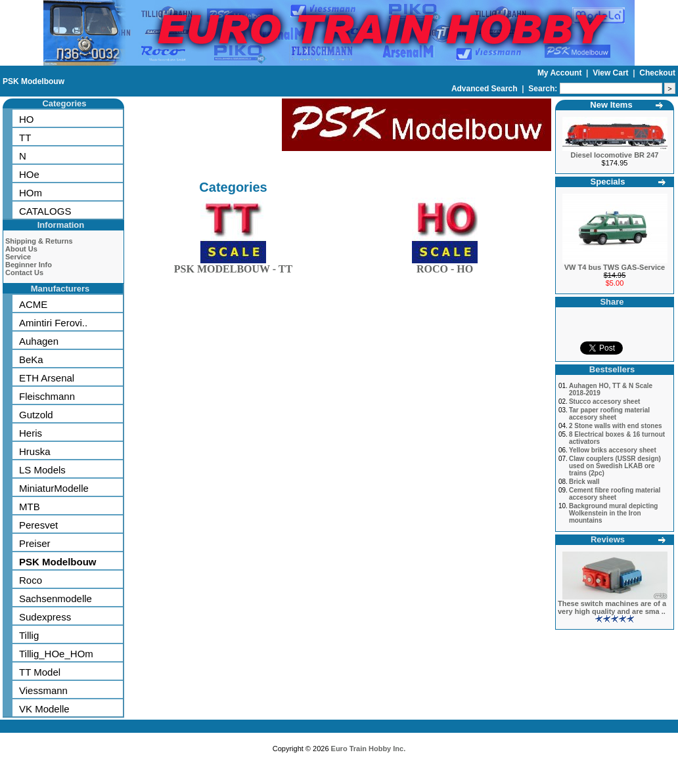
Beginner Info (29, 265)
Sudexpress (45, 617)
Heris (31, 433)
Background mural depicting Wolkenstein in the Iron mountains (614, 513)
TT (25, 138)
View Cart (612, 73)
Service (18, 257)
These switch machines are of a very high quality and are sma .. (612, 607)
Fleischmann (47, 396)
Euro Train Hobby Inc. (369, 749)
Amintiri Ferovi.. (53, 323)
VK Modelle (44, 709)
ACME (33, 304)
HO (27, 119)
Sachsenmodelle (56, 599)
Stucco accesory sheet (604, 402)
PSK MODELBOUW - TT (233, 266)
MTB (30, 507)
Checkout (657, 73)
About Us (21, 249)
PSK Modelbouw (34, 81)
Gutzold (36, 415)
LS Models (42, 470)
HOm (31, 193)
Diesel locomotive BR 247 (615, 155)
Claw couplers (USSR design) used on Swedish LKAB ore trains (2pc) (615, 466)
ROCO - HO (445, 266)
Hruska (35, 451)
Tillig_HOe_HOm (56, 654)
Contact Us (24, 272)
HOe (29, 174)
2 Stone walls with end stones (616, 426)
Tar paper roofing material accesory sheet (609, 414)
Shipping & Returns (39, 241)
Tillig (29, 635)
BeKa (31, 359)
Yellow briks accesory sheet (613, 450)
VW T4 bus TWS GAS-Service (615, 267)
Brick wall (584, 482)
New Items (611, 105)
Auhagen (39, 341)
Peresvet (38, 525)
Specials (608, 182)
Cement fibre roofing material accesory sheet (615, 494)
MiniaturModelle (54, 488)
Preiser (35, 543)
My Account (561, 73)
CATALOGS (45, 211)
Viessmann (43, 690)
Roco (31, 580)
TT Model (40, 672)
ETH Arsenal (47, 378)
